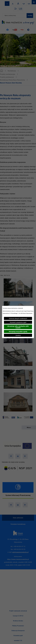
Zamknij (18, 335)
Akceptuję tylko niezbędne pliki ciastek (18, 327)
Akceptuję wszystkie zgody (18, 332)
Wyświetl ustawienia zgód (18, 322)
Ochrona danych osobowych (18, 318)
